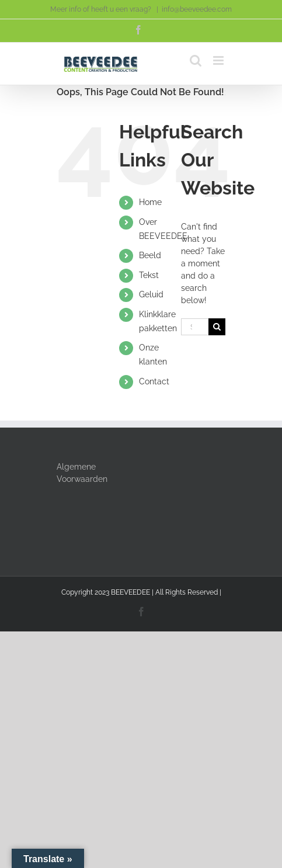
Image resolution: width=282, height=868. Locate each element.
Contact (154, 381)
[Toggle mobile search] (196, 60)
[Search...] (195, 327)
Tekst (149, 275)
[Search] (217, 327)
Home (150, 202)
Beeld (150, 255)
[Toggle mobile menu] (219, 60)
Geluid (151, 294)
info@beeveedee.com (197, 9)
